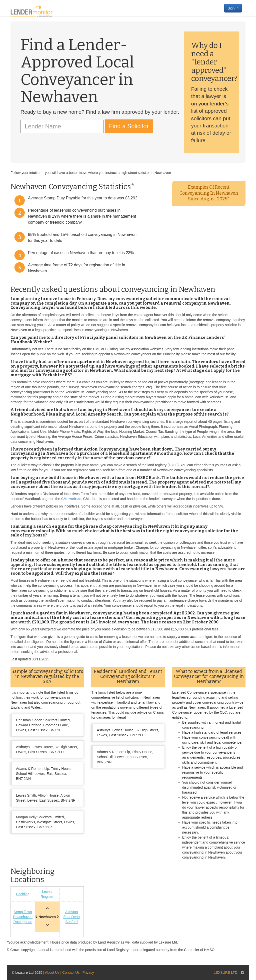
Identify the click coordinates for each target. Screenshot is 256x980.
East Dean (71, 917)
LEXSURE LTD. (226, 973)
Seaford (72, 922)
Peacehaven (23, 917)
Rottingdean (23, 922)
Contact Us (71, 973)
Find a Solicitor (129, 126)
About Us (52, 973)
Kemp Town (23, 912)
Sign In (233, 8)
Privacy (88, 973)
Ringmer (47, 897)
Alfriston (72, 912)
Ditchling (23, 894)
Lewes (47, 892)
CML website (71, 499)
